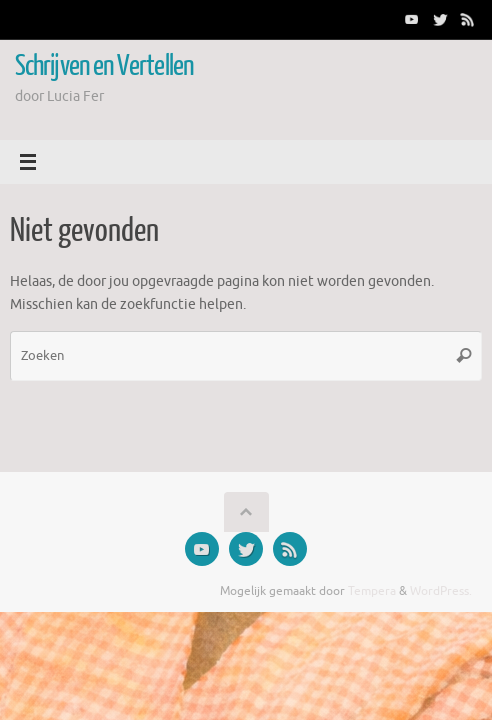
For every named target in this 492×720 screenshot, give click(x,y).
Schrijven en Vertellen (104, 66)
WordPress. (441, 591)
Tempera (372, 591)
